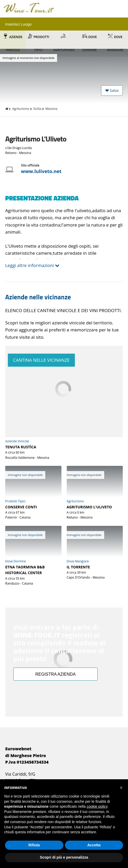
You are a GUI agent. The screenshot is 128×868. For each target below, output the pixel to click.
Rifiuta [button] (34, 845)
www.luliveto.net (41, 171)
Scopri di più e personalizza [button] (64, 857)
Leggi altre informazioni (30, 265)
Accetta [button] (94, 845)
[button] (121, 788)
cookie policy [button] (97, 806)
